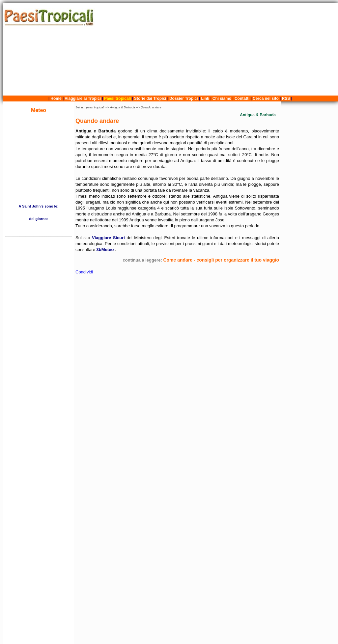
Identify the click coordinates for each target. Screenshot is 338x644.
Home (56, 98)
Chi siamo (222, 98)
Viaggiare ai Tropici (83, 98)
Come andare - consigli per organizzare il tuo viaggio (221, 260)
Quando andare (151, 107)
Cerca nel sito (266, 98)
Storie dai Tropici (151, 98)
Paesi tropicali (117, 98)
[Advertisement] (218, 49)
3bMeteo (106, 250)
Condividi (84, 272)
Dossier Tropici (184, 98)
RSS (286, 98)
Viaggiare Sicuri (109, 238)
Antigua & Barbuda (123, 107)
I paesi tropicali (95, 107)
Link (205, 98)
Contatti (242, 98)
